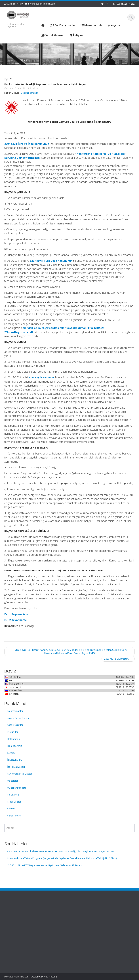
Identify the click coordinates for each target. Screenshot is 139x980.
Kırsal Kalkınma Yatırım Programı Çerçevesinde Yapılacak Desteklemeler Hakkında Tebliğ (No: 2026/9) (62, 858)
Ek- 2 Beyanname (16, 620)
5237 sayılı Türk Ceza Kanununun (51, 261)
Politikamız (13, 795)
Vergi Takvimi (14, 816)
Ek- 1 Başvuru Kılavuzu (19, 614)
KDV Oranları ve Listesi (19, 774)
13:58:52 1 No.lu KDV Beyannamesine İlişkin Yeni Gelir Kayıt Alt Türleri (45, 865)
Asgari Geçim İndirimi (19, 718)
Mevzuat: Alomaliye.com (17, 977)
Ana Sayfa (82, 911)
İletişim (11, 753)
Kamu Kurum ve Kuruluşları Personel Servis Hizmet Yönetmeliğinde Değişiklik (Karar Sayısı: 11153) (60, 851)
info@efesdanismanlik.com (42, 4)
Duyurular (13, 732)
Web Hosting (50, 977)
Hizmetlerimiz (14, 746)
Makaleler (13, 781)
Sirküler (11, 809)
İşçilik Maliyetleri (16, 767)
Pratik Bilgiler (14, 802)
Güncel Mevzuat (86, 921)
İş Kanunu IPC (15, 760)
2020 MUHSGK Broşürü (118, 659)
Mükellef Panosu (16, 788)
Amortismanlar (15, 711)
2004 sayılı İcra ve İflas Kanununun (27, 144)
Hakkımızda (13, 739)
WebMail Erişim (124, 4)
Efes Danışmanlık (29, 93)
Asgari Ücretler (15, 725)
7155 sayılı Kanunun (41, 377)
